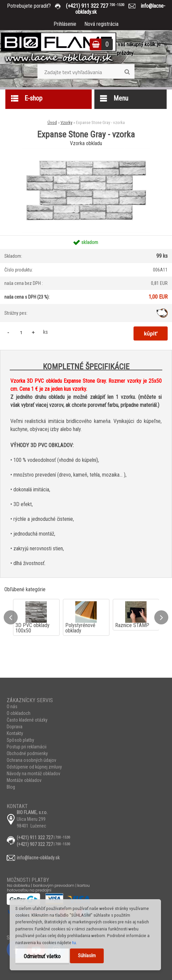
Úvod (52, 122)
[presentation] (11, 617)
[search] (127, 72)
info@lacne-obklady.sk (38, 858)
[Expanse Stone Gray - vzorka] (86, 151)
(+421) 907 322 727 (35, 844)
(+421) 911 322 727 (100, 6)
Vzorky (66, 122)
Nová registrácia (101, 24)
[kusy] (21, 332)
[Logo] (59, 49)
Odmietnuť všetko (42, 956)
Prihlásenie (65, 24)
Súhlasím (87, 956)
